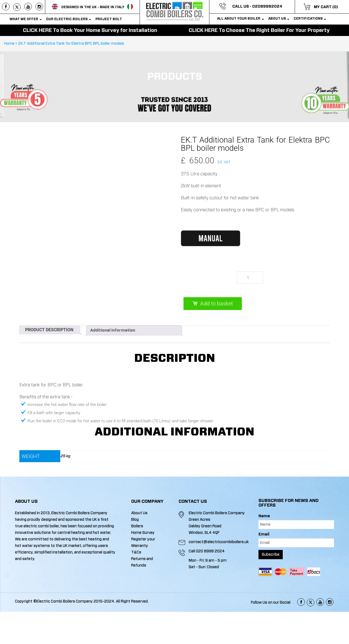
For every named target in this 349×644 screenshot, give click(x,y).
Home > (11, 43)
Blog (135, 520)
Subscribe (271, 555)
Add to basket (216, 303)
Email (264, 534)
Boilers (137, 526)
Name (264, 516)
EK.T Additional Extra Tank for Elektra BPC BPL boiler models (71, 43)
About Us (279, 19)
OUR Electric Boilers (69, 19)
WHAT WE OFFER (26, 19)
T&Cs (136, 552)
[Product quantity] (250, 277)
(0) (335, 7)
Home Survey (143, 533)
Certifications (310, 19)
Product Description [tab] (49, 330)
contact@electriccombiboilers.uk (219, 542)
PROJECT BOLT (109, 19)
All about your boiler (240, 19)
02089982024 (267, 7)
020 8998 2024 (210, 551)
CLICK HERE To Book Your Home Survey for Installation (90, 30)
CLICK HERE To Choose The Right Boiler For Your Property (259, 30)
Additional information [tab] (113, 330)
